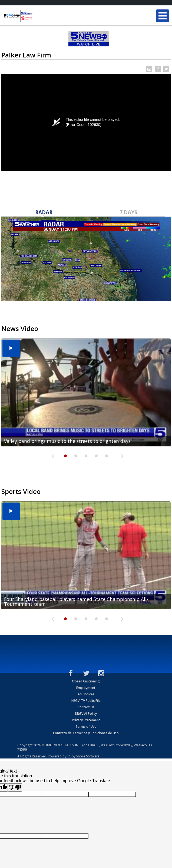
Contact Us (86, 707)
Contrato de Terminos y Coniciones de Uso (86, 733)
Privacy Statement (86, 720)
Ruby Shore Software (84, 756)
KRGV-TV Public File (86, 701)
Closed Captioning (86, 681)
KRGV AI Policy (86, 714)
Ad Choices (86, 694)
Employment (86, 688)
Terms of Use (86, 727)
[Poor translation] (15, 787)
